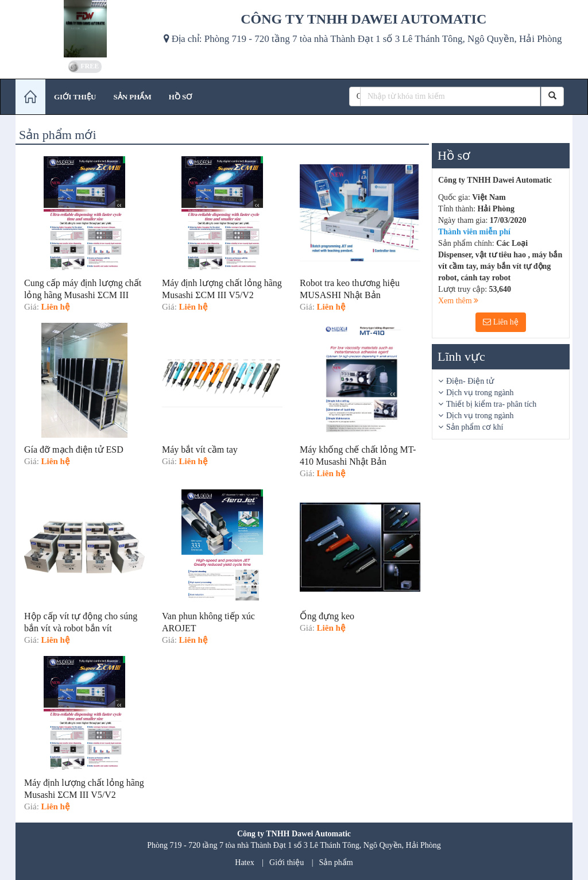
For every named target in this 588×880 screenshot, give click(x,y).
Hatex (244, 862)
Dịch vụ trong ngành (480, 393)
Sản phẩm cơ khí (475, 427)
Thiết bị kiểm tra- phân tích (491, 404)
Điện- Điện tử (470, 381)
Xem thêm (458, 301)
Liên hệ (501, 322)
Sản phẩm (336, 862)
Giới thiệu (287, 862)
